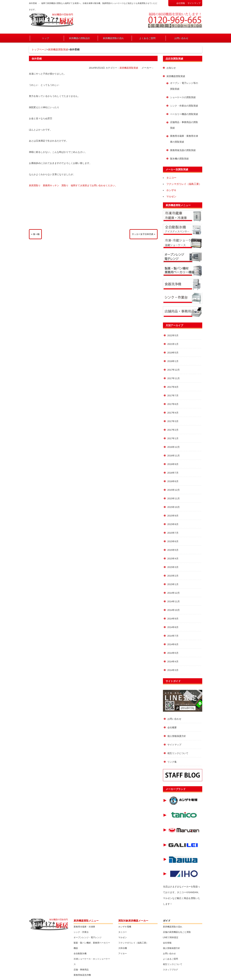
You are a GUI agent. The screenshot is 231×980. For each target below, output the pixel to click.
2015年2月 (173, 576)
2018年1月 (173, 361)
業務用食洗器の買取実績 (183, 150)
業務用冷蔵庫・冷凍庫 (84, 927)
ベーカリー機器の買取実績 (184, 114)
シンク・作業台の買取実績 (184, 106)
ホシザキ (171, 190)
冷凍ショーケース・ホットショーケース (92, 962)
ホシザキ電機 (125, 927)
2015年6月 (173, 541)
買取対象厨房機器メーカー (133, 921)
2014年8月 (173, 627)
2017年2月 (173, 430)
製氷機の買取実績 (179, 159)
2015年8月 (173, 524)
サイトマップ (194, 3)
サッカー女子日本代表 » (143, 234)
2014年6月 (173, 644)
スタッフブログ (170, 970)
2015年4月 (173, 559)
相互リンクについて (178, 753)
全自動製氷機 (80, 954)
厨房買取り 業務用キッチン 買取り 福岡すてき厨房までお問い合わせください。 (73, 185)
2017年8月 (173, 387)
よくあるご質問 (147, 38)
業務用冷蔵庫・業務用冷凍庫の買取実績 (184, 139)
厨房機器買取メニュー (178, 205)
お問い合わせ (181, 38)
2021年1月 (173, 344)
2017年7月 (173, 396)
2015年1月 (173, 584)
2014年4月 (173, 662)
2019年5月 (173, 353)
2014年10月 (174, 610)
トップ (45, 38)
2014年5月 (173, 653)
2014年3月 (173, 670)
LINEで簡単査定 (171, 937)
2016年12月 (174, 447)
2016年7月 (173, 473)
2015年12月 (174, 490)
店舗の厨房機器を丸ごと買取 (177, 932)
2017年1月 (173, 438)
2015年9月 (173, 516)
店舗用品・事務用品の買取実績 (184, 125)
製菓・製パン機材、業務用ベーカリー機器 (92, 945)
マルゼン (171, 196)
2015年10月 (174, 507)
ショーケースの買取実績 (183, 97)
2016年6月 (173, 481)
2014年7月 (173, 636)
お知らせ (171, 68)
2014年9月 (173, 619)
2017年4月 (173, 413)
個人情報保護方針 (177, 736)
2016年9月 (173, 464)
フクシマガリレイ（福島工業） (184, 184)
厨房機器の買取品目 (79, 38)
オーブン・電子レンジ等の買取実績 (184, 86)
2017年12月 (174, 370)
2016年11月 (174, 456)
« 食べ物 (35, 234)
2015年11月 (174, 498)
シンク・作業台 (81, 932)
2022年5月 (173, 335)
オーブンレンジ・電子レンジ (88, 937)
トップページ (39, 50)
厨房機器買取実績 (58, 50)
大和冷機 (123, 948)
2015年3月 (173, 567)
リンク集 (172, 762)
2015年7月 (173, 533)
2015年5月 (173, 550)
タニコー (171, 178)
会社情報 (181, 3)
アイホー (123, 954)
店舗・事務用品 (81, 970)
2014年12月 (174, 593)
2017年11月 (174, 378)
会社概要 (172, 727)
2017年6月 (173, 404)
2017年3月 (173, 421)
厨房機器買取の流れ (113, 38)
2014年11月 (174, 601)
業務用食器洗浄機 (82, 975)
